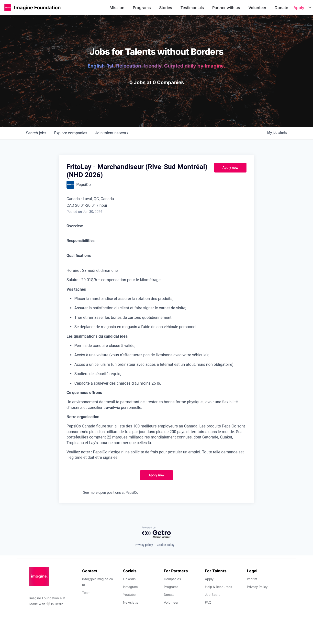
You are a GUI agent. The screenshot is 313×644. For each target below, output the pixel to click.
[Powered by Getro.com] (156, 533)
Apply (299, 8)
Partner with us (226, 8)
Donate (281, 8)
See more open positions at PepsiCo (111, 493)
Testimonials (192, 8)
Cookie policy (166, 545)
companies (71, 133)
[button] (8, 7)
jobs (36, 133)
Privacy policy (144, 545)
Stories (166, 8)
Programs (142, 8)
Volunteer (257, 8)
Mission (117, 8)
